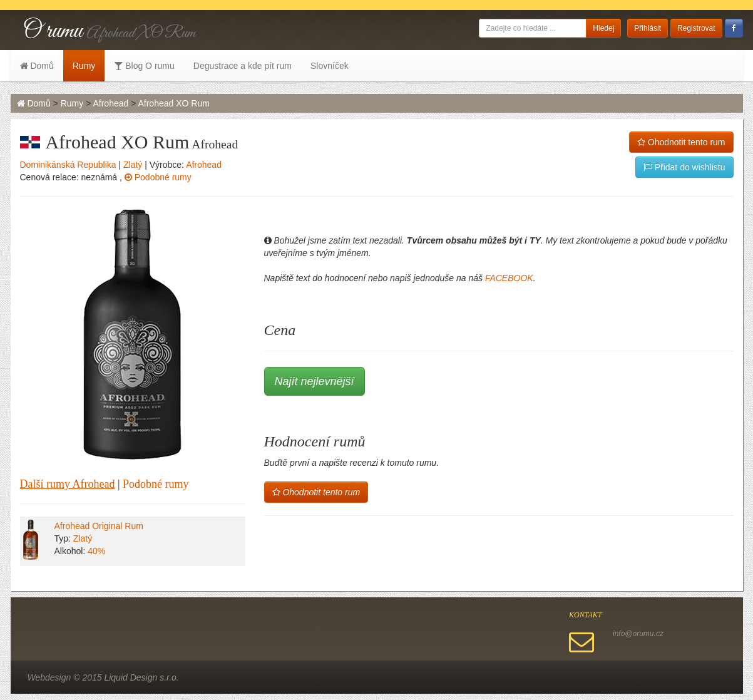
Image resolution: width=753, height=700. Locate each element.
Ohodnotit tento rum (681, 142)
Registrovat (696, 28)
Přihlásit (648, 28)
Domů (37, 66)
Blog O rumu (144, 66)
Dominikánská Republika (68, 165)
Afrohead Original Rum (99, 526)
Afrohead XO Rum (173, 103)
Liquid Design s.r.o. (141, 677)
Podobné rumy (158, 177)
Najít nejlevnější (315, 381)
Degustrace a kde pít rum (243, 66)
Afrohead (110, 103)
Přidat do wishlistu (684, 167)
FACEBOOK (509, 278)
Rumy (84, 66)
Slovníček (330, 66)
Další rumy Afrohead (68, 484)
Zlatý (133, 165)
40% (96, 551)
